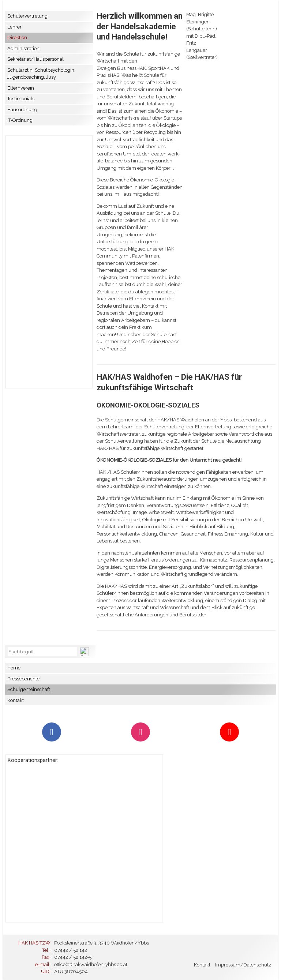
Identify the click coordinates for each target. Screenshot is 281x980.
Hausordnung (22, 110)
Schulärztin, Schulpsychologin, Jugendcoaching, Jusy (41, 74)
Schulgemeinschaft (29, 689)
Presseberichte (23, 679)
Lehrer (14, 27)
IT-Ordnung (20, 120)
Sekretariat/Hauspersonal (35, 59)
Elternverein (21, 88)
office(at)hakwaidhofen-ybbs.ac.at (91, 964)
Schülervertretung (27, 16)
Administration (23, 48)
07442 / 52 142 (71, 950)
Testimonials (21, 99)
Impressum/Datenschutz (243, 965)
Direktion (17, 37)
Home (14, 668)
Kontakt (16, 700)
